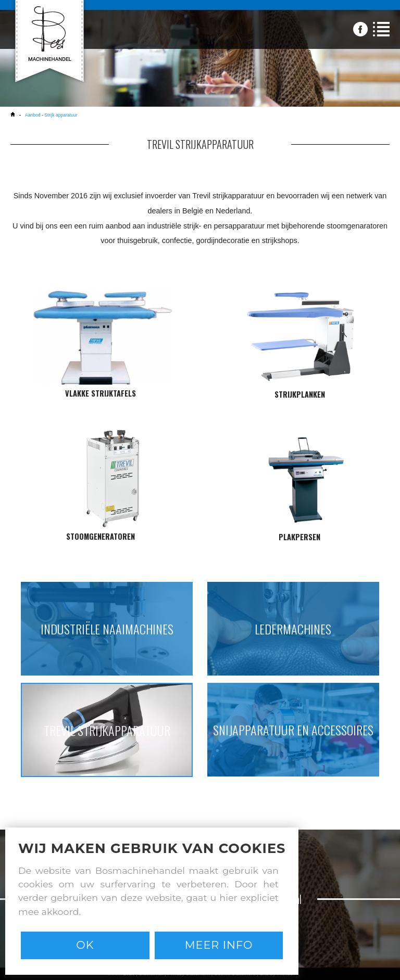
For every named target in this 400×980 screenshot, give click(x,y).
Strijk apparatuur (61, 115)
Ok (85, 945)
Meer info (219, 945)
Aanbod (33, 115)
